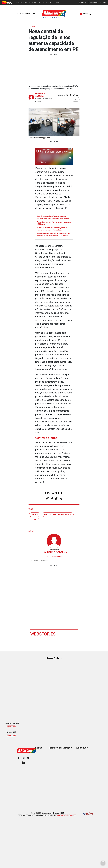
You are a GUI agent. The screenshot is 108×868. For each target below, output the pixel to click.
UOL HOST (32, 2)
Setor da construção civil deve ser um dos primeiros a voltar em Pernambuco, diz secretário (54, 217)
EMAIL (103, 2)
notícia (35, 515)
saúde (34, 520)
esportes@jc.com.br (55, 556)
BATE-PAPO (93, 2)
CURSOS (49, 2)
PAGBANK (41, 2)
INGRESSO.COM (21, 2)
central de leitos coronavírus (58, 515)
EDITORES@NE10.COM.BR (67, 815)
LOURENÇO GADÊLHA (55, 552)
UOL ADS (57, 2)
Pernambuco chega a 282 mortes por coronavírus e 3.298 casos (54, 223)
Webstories (43, 634)
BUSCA (83, 2)
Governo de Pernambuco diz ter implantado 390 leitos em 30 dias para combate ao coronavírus (53, 235)
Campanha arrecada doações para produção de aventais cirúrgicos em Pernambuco (53, 229)
